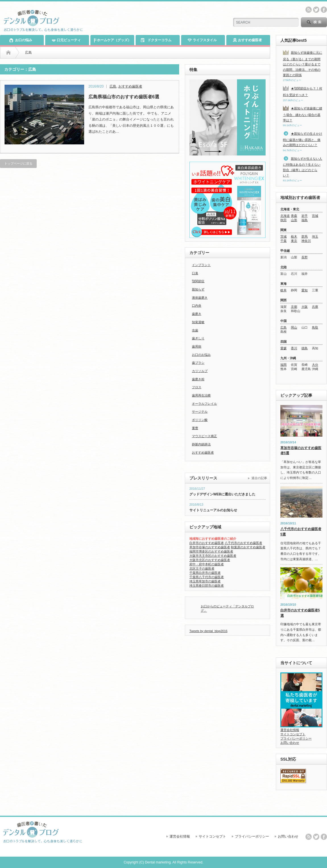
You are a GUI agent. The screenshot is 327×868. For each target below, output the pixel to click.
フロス (197, 387)
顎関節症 (198, 281)
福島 (305, 220)
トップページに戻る (18, 163)
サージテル (200, 412)
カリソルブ (200, 371)
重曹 (195, 428)
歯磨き (197, 314)
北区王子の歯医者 (202, 568)
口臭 (195, 273)
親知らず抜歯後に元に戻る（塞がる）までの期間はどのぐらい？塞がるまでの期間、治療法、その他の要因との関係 (303, 64)
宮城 (315, 216)
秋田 (283, 220)
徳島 (305, 348)
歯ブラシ (198, 363)
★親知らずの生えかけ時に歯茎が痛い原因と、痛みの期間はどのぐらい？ (303, 139)
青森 (294, 216)
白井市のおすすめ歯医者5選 (300, 613)
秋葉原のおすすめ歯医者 (248, 547)
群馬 (305, 236)
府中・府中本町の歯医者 (207, 564)
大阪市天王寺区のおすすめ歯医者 (213, 556)
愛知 (305, 290)
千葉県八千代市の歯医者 (207, 577)
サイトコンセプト (293, 734)
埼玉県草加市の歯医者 (205, 581)
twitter (316, 10)
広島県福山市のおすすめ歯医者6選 (124, 97)
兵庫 (315, 307)
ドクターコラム (156, 40)
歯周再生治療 (201, 395)
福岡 (283, 365)
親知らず (198, 289)
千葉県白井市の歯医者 (205, 573)
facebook (324, 10)
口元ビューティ (66, 40)
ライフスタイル (202, 40)
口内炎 (197, 306)
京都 (294, 307)
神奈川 (306, 241)
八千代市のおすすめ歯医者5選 (301, 532)
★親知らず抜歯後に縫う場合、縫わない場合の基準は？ (303, 114)
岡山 (294, 327)
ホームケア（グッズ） (112, 40)
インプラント (201, 265)
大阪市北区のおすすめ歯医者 (210, 560)
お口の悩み (21, 40)
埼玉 (315, 236)
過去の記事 (259, 478)
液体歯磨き (200, 298)
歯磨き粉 (198, 379)
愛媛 (283, 348)
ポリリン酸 (200, 420)
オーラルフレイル (204, 404)
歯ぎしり (198, 338)
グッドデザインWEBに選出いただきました (222, 494)
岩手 (305, 216)
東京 (294, 241)
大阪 (305, 307)
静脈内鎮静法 (201, 444)
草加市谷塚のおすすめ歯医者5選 (301, 451)
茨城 (283, 236)
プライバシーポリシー (296, 738)
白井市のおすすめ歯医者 (207, 543)
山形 (294, 220)
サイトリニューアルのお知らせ (213, 510)
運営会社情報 (290, 730)
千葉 (283, 241)
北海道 (285, 216)
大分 (315, 365)
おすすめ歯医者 (247, 40)
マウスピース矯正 (204, 436)
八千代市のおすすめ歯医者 (243, 543)
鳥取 (315, 327)
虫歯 (195, 330)
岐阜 (283, 290)
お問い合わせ (290, 743)
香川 (294, 348)
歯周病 (197, 346)
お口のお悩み (201, 355)
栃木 (294, 236)
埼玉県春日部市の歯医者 (207, 585)
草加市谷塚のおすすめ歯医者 (210, 547)
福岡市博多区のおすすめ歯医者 (211, 551)
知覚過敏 (198, 322)
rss (309, 10)
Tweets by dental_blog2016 (208, 631)
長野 (305, 257)
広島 (113, 86)
